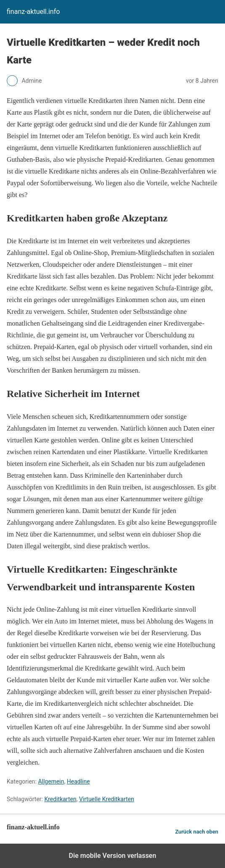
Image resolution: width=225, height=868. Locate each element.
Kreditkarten (60, 799)
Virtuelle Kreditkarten (107, 799)
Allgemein (51, 781)
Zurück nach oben (197, 832)
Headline (78, 781)
